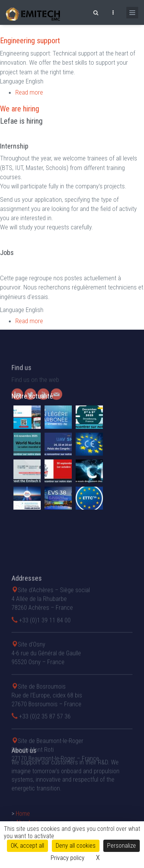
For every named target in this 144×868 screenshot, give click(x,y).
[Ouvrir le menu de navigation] (132, 13)
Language (12, 81)
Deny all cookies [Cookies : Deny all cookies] (76, 846)
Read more (29, 92)
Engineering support (30, 41)
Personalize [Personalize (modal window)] (122, 846)
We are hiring (20, 109)
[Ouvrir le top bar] (113, 11)
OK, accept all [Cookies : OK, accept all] (27, 846)
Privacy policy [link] (68, 858)
